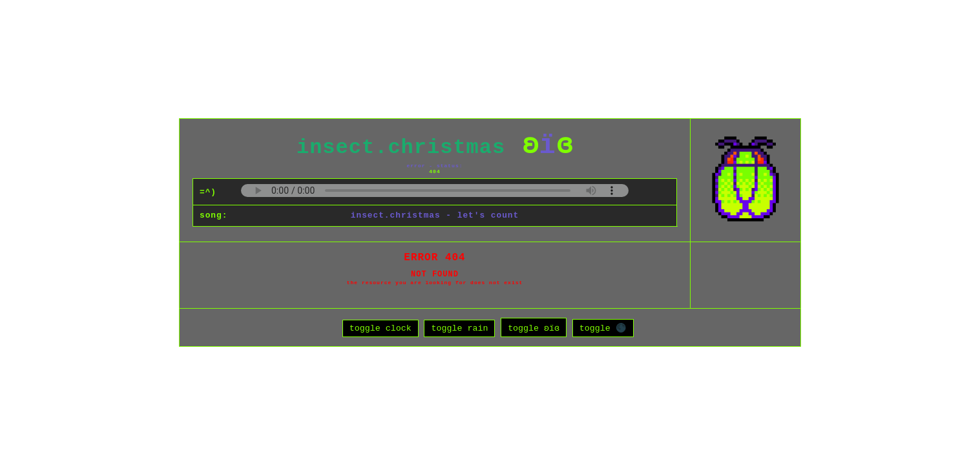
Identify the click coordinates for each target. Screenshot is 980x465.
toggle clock (381, 330)
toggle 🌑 (603, 330)
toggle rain (459, 330)
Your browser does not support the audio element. (435, 188)
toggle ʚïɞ (534, 330)
